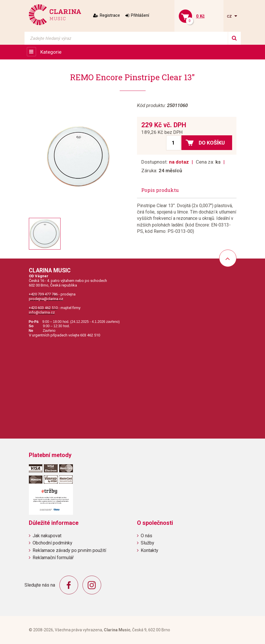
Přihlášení (140, 15)
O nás (146, 536)
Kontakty (150, 550)
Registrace (110, 15)
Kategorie (51, 52)
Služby (147, 543)
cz (230, 16)
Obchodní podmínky (52, 543)
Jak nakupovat (47, 536)
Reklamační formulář (53, 558)
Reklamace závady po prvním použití (69, 550)
